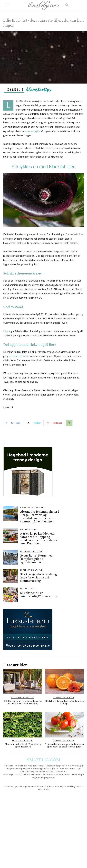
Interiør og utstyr (32, 551)
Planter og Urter (64, 697)
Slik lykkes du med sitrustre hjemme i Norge (64, 702)
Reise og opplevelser (33, 507)
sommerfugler (33, 131)
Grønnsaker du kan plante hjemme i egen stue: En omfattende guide (64, 745)
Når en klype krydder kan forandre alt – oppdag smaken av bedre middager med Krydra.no (39, 538)
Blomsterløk (18, 356)
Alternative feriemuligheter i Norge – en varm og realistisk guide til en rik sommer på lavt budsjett (40, 516)
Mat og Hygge (28, 529)
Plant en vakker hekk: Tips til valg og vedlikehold (23, 745)
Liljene (7, 331)
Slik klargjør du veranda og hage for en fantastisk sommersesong (39, 577)
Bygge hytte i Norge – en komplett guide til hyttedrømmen (36, 559)
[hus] (28, 499)
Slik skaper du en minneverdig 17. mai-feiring (39, 594)
